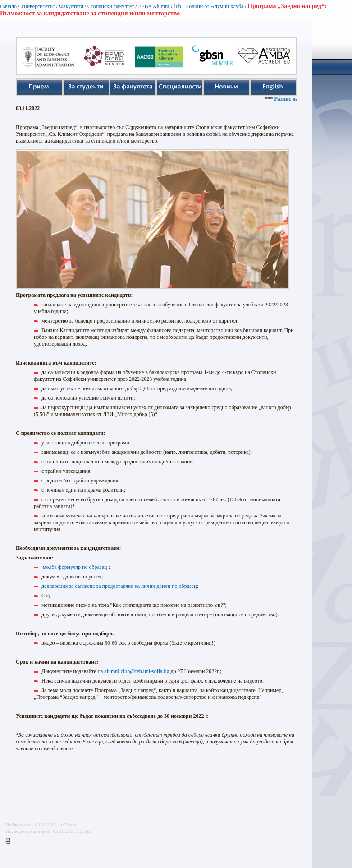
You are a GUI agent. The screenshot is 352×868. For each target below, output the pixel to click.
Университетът (38, 6)
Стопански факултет (111, 6)
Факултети (71, 6)
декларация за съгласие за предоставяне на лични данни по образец (119, 586)
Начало (8, 6)
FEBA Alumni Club (159, 6)
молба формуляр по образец (75, 567)
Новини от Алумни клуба (215, 6)
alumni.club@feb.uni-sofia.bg (137, 671)
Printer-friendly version (10, 841)
